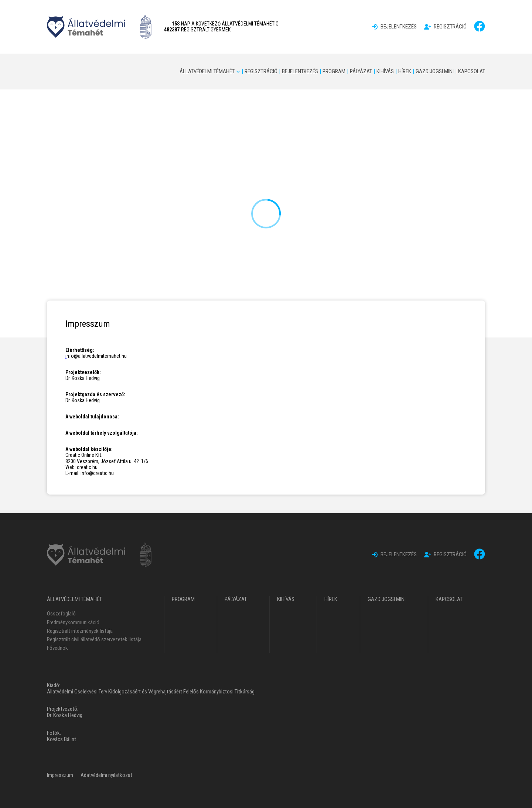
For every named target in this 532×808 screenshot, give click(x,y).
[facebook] (480, 26)
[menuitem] (394, 27)
